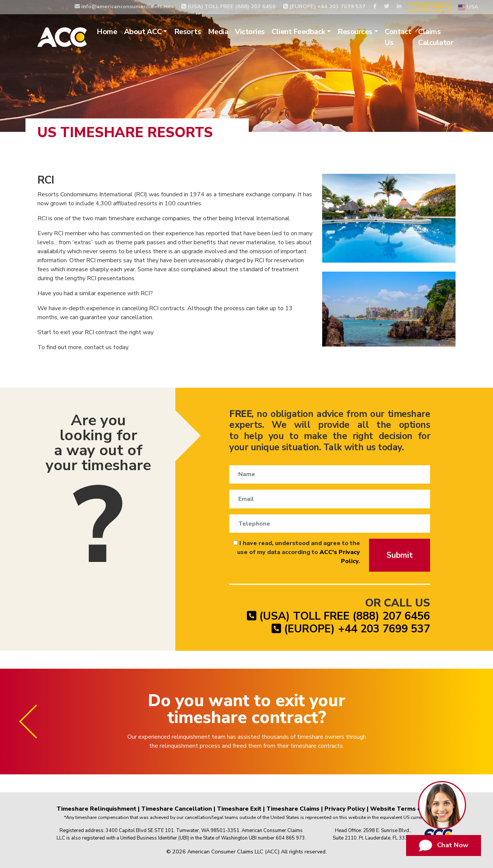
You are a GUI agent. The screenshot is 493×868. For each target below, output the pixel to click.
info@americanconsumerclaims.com (124, 6)
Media (218, 32)
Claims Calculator (436, 37)
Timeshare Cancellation (177, 809)
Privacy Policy (345, 809)
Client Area (429, 7)
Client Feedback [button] (298, 32)
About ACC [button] (143, 32)
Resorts (188, 32)
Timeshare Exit (239, 809)
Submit (400, 555)
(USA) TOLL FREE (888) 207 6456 (229, 6)
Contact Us (398, 37)
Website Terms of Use (403, 809)
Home (107, 32)
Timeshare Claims (293, 809)
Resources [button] (355, 32)
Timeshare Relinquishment (96, 809)
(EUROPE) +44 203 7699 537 (324, 6)
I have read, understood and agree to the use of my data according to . (297, 552)
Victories (250, 32)
